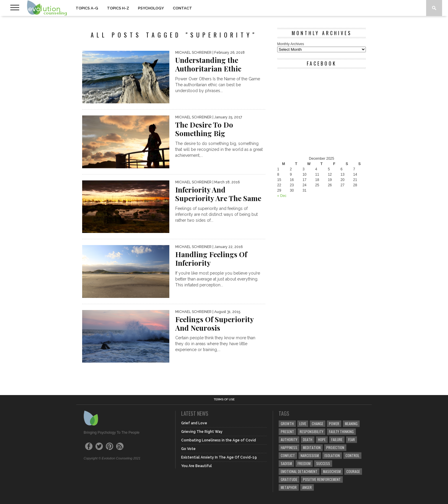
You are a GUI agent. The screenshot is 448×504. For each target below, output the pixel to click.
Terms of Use (224, 399)
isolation (332, 455)
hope (322, 439)
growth (287, 424)
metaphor (289, 487)
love (303, 424)
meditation (312, 447)
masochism (332, 471)
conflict (288, 455)
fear (352, 439)
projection (335, 447)
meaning (351, 424)
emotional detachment (299, 471)
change (318, 424)
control (352, 455)
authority (289, 439)
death (308, 439)
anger (307, 487)
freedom (304, 463)
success (323, 463)
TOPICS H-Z (118, 8)
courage (353, 471)
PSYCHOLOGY (151, 8)
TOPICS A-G (87, 8)
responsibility (311, 432)
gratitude (289, 479)
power (334, 424)
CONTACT (182, 8)
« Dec (282, 196)
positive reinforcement (322, 479)
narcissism (310, 455)
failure (337, 439)
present (287, 432)
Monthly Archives (291, 44)
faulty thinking (341, 432)
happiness (289, 447)
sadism (286, 463)
